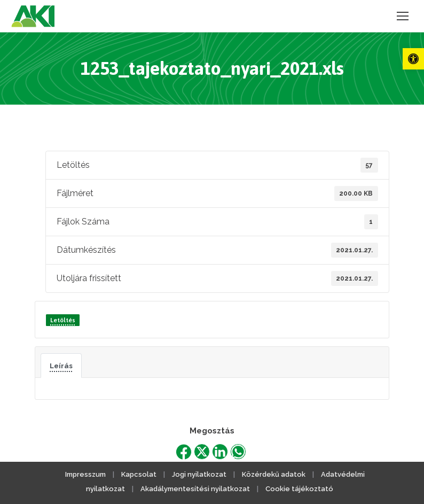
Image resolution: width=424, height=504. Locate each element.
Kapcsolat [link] (139, 474)
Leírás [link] (61, 366)
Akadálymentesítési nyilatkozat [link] (195, 489)
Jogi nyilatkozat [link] (199, 474)
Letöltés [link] (63, 320)
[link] (413, 59)
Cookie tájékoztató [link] (299, 489)
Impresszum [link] (85, 474)
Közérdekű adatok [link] (274, 474)
